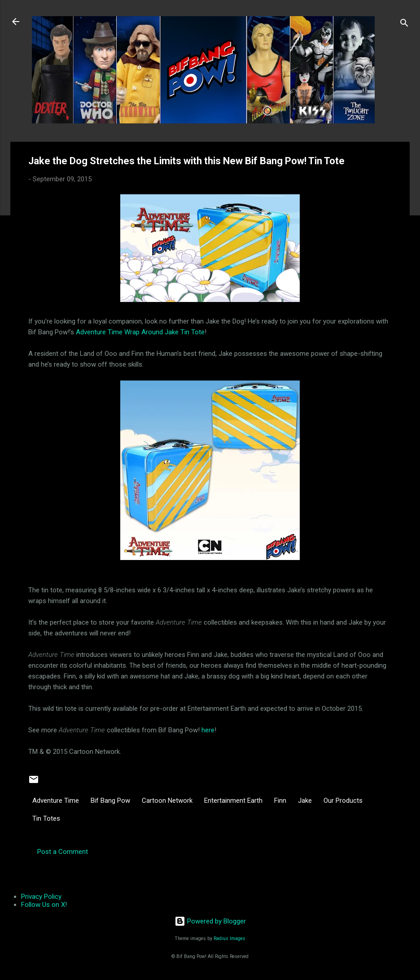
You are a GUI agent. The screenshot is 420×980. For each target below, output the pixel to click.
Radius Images (230, 938)
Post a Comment (63, 852)
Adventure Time (56, 801)
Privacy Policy (41, 897)
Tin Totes (46, 818)
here (208, 730)
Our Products (343, 801)
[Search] (404, 24)
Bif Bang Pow (110, 801)
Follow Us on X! (44, 905)
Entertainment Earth (233, 801)
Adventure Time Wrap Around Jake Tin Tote (140, 332)
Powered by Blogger (210, 921)
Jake (305, 801)
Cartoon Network (167, 801)
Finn (280, 801)
